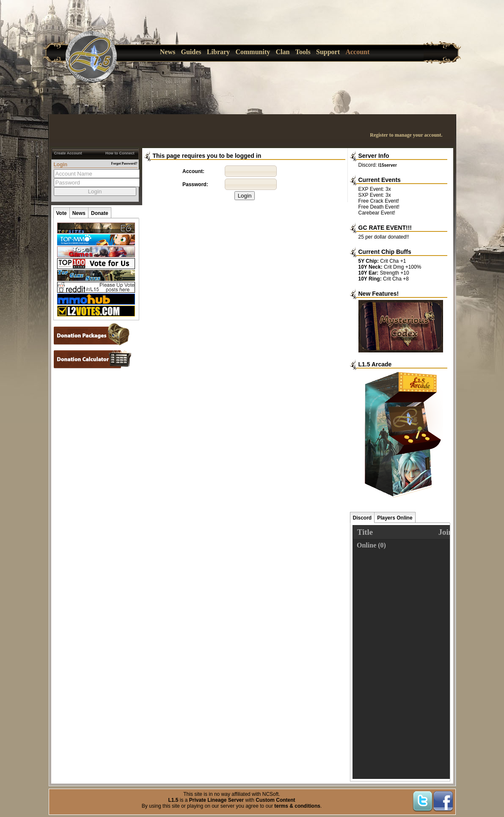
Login (245, 196)
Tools (303, 52)
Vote (62, 213)
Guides (191, 52)
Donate (100, 213)
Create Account (68, 153)
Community (253, 52)
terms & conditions (297, 806)
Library (218, 52)
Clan (283, 52)
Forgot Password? (124, 164)
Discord (362, 518)
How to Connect (120, 153)
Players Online (395, 518)
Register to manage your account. (406, 135)
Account (357, 52)
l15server (388, 165)
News (168, 52)
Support (328, 52)
